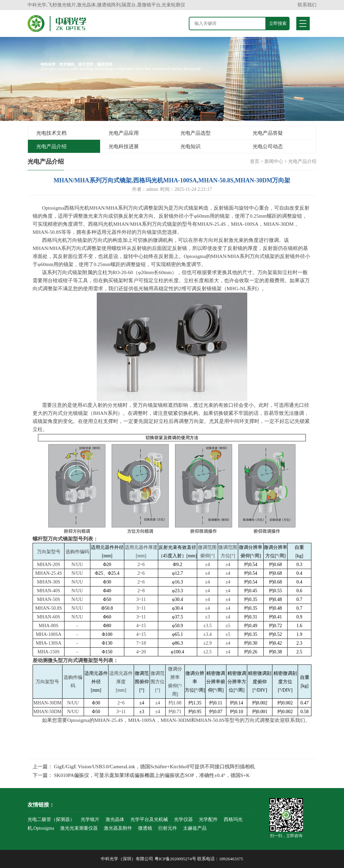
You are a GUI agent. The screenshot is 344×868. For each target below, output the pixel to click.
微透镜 (145, 828)
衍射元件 (168, 828)
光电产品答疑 (268, 133)
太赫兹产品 (195, 828)
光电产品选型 (196, 133)
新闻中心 (274, 161)
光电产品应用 (124, 133)
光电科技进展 (124, 146)
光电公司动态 (268, 146)
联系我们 (307, 5)
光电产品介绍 (51, 146)
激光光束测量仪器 (79, 828)
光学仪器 (183, 819)
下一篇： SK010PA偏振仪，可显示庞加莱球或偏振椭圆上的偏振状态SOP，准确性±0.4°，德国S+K (141, 775)
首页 (255, 161)
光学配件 (208, 819)
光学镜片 (90, 819)
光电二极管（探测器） (51, 819)
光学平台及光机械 (149, 819)
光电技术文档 (51, 133)
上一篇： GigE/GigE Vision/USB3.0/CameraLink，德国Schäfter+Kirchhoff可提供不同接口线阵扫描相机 (144, 767)
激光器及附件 (118, 828)
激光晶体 (115, 819)
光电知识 (190, 146)
